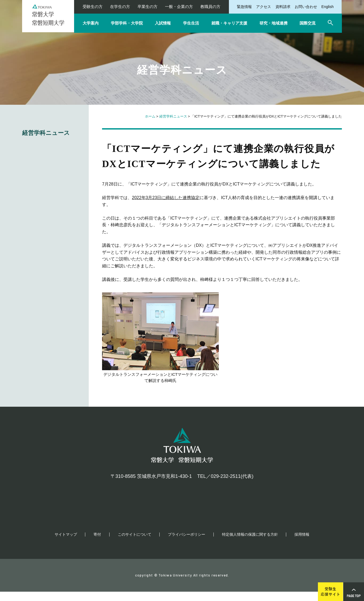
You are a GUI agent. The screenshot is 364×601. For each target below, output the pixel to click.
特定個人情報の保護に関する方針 (250, 544)
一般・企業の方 (179, 7)
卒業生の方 (147, 7)
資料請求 (283, 7)
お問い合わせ (306, 7)
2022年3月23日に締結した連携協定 (166, 198)
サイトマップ (66, 544)
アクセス (264, 7)
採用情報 (302, 544)
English (327, 7)
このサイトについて (135, 544)
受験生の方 (93, 7)
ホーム (150, 116)
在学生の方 (120, 7)
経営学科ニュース (173, 116)
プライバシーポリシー (187, 544)
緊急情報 (244, 7)
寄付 (97, 544)
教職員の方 (210, 7)
